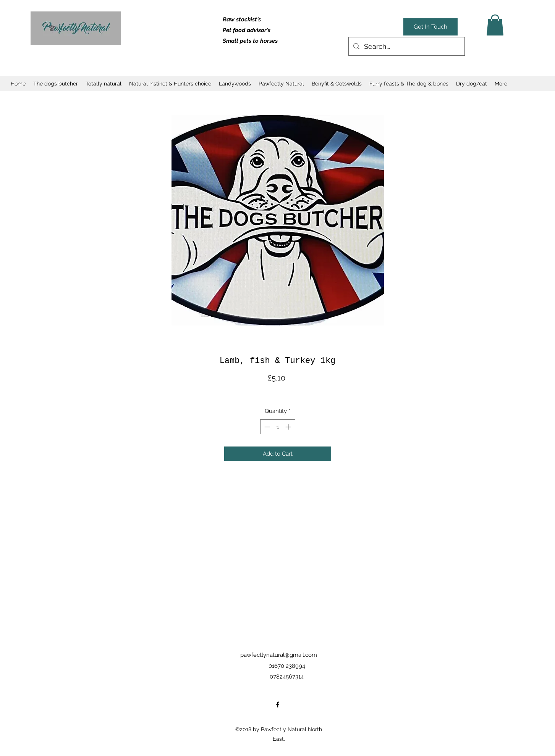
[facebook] (278, 704)
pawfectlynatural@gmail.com (279, 655)
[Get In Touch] (430, 27)
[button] (495, 25)
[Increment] (289, 427)
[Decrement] (266, 427)
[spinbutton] (277, 427)
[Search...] (406, 47)
